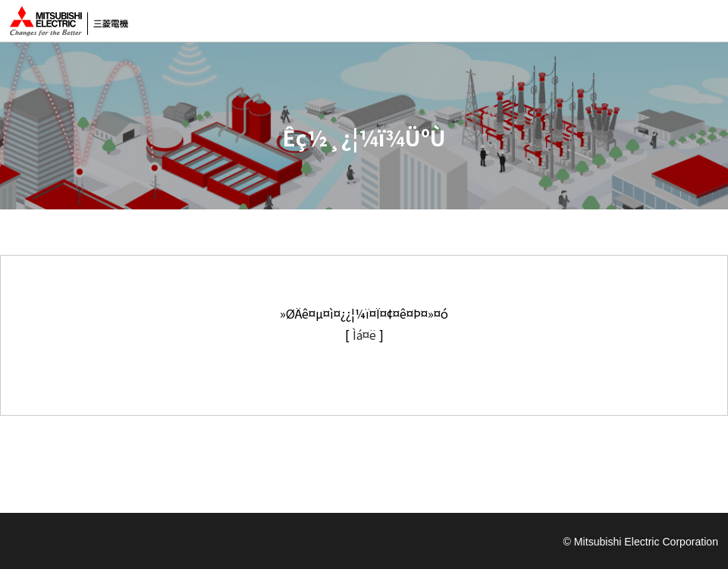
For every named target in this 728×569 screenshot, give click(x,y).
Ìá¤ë (364, 335)
